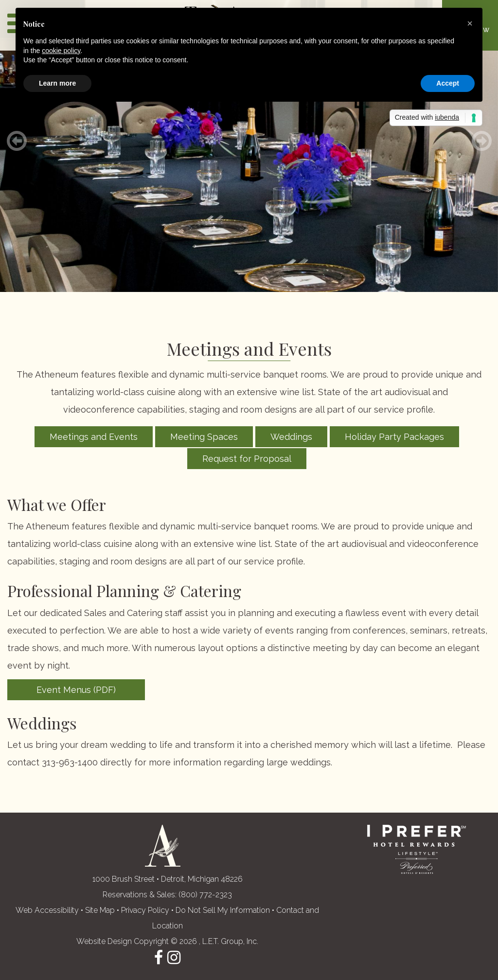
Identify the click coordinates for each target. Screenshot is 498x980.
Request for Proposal (247, 459)
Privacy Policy (145, 910)
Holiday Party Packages (394, 437)
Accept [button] (448, 83)
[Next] (481, 141)
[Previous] (17, 141)
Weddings (291, 437)
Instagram (174, 958)
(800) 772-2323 (205, 895)
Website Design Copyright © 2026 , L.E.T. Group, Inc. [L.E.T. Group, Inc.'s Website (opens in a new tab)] (167, 941)
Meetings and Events (94, 437)
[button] (470, 23)
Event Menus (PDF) (76, 690)
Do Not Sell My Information (223, 910)
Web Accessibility (47, 910)
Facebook (159, 958)
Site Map (100, 910)
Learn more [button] (57, 83)
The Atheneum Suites (163, 846)
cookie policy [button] (61, 51)
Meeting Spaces (204, 437)
